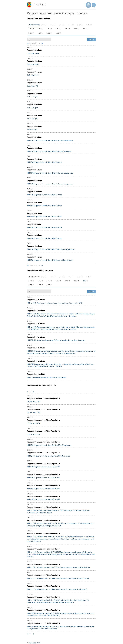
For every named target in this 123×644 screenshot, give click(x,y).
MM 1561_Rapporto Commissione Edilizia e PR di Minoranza (48, 456)
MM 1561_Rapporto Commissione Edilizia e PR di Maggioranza (49, 445)
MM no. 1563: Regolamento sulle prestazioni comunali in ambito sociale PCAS (55, 303)
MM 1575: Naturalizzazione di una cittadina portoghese (46, 377)
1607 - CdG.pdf (32, 108)
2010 (43, 25)
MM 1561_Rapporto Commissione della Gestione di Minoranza (49, 151)
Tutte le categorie (34, 25)
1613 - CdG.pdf (32, 119)
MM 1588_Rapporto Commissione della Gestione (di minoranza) (50, 260)
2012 (61, 25)
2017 (39, 29)
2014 (79, 25)
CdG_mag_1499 (33, 64)
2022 (84, 29)
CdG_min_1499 (33, 86)
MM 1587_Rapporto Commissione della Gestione (44, 238)
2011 (52, 25)
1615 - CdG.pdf (32, 130)
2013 (70, 25)
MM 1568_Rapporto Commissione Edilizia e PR (44, 489)
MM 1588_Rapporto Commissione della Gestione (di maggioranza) (51, 249)
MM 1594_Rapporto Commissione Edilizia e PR (44, 467)
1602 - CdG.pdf (32, 97)
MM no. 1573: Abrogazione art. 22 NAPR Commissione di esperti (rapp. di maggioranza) (58, 578)
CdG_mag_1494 (33, 53)
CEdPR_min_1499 (33, 434)
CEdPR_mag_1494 (34, 402)
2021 (75, 29)
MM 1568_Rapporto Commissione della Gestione (44, 206)
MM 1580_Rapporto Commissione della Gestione (44, 195)
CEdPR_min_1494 (33, 423)
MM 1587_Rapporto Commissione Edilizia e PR (44, 500)
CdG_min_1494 (33, 75)
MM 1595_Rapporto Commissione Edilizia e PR (44, 478)
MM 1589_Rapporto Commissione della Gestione (44, 162)
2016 (30, 29)
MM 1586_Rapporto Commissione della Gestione (44, 227)
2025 (48, 33)
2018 (48, 29)
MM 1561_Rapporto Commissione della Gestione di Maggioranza (50, 140)
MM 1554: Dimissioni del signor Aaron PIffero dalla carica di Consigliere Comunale (56, 340)
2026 (57, 33)
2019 (57, 29)
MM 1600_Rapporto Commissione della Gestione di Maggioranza (50, 184)
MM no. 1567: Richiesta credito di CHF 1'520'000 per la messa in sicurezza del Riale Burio (58, 568)
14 (39, 44)
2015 (88, 25)
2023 (30, 33)
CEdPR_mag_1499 (34, 412)
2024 (39, 33)
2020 (66, 29)
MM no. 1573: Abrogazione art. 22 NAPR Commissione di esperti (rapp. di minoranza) (57, 589)
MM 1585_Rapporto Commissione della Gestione (44, 217)
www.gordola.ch (34, 643)
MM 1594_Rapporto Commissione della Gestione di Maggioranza (50, 173)
